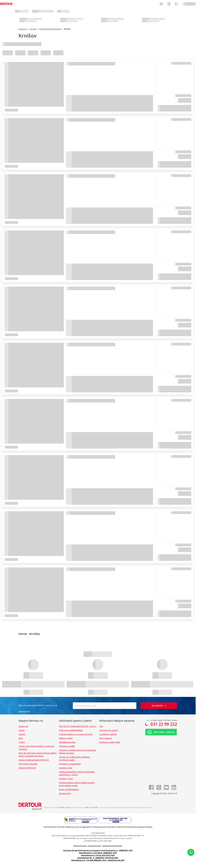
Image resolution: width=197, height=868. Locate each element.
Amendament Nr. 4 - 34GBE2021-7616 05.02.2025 (98, 858)
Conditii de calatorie (108, 734)
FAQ (101, 726)
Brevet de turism (80, 846)
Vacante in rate (66, 768)
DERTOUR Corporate (28, 764)
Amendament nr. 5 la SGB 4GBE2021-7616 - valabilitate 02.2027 (98, 860)
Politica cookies (66, 738)
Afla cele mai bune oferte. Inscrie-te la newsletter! (38, 706)
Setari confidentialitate (69, 789)
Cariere (22, 742)
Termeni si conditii (67, 746)
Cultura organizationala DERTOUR (34, 760)
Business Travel (66, 779)
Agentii (22, 730)
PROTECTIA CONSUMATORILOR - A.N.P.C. (78, 726)
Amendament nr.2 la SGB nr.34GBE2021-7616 (98, 853)
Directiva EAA (65, 793)
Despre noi (23, 726)
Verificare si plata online (110, 742)
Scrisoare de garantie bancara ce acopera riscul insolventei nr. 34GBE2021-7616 (98, 850)
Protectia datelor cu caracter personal (76, 734)
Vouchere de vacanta (109, 730)
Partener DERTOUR (27, 768)
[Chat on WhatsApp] (191, 852)
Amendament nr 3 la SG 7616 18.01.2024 (98, 855)
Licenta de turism (94, 846)
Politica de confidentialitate (71, 730)
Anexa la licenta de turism (112, 846)
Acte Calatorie (106, 738)
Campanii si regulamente (70, 764)
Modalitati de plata (67, 742)
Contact (22, 734)
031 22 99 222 (163, 724)
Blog (21, 738)
